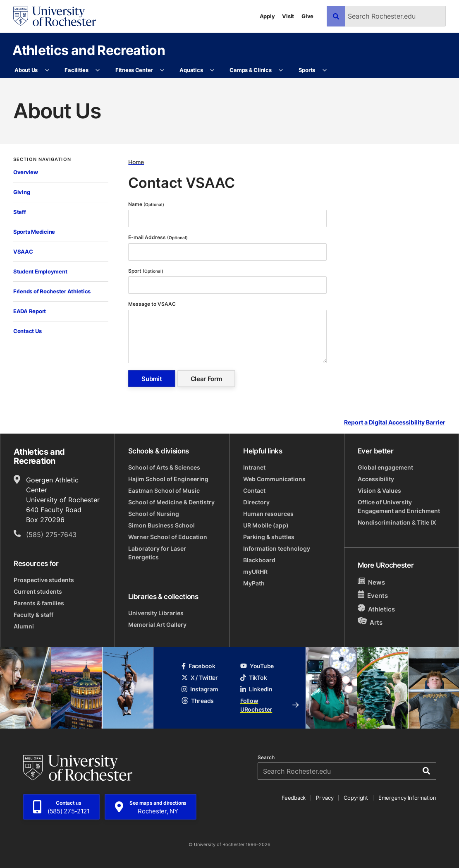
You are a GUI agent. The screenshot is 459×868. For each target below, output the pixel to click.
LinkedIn (256, 689)
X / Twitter (200, 677)
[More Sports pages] (324, 70)
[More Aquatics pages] (212, 70)
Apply (267, 16)
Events (373, 595)
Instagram (200, 689)
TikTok (253, 677)
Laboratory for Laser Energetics (157, 553)
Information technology (277, 548)
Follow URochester (270, 705)
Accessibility (376, 479)
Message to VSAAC (153, 304)
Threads (198, 701)
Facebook (198, 666)
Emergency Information (407, 798)
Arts (370, 622)
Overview (26, 172)
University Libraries (156, 613)
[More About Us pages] (47, 70)
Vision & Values (379, 490)
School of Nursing (154, 514)
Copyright (356, 798)
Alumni (24, 626)
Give (307, 16)
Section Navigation (42, 159)
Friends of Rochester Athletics (52, 291)
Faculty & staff (33, 615)
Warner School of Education (168, 537)
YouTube (257, 666)
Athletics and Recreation (89, 50)
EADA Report (30, 311)
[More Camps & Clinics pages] (281, 70)
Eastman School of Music (164, 490)
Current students (38, 591)
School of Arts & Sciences (164, 467)
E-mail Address (158, 237)
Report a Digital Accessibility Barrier (395, 423)
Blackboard (259, 560)
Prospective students (44, 580)
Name (146, 204)
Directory (256, 502)
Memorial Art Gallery (157, 625)
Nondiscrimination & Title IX (397, 522)
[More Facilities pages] (98, 70)
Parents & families (39, 603)
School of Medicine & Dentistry (171, 502)
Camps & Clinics (250, 70)
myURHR (255, 572)
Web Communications (274, 479)
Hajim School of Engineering (168, 479)
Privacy (325, 798)
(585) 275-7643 (51, 535)
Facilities (76, 70)
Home (136, 162)
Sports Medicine (34, 232)
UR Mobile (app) (266, 525)
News (372, 582)
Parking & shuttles (269, 537)
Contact (254, 490)
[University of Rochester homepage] (55, 16)
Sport (146, 271)
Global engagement (385, 467)
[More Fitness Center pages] (162, 70)
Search (266, 758)
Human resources (268, 514)
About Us (26, 70)
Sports (307, 70)
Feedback (294, 798)
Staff (20, 212)
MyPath (254, 583)
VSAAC (23, 252)
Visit (288, 16)
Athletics (377, 609)
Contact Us (27, 331)
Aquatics (191, 70)
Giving (22, 192)
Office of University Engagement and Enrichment (399, 506)
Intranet (254, 467)
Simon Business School (161, 525)
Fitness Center (134, 70)
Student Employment (40, 271)
